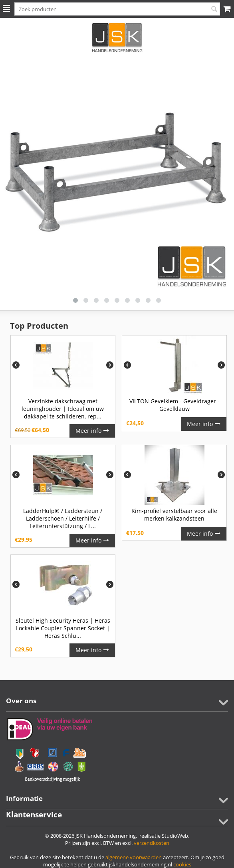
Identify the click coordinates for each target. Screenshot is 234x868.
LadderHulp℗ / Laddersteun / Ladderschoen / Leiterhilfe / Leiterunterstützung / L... (63, 518)
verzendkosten (152, 843)
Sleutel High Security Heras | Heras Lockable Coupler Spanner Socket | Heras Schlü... (63, 628)
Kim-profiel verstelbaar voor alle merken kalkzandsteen (174, 515)
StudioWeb (175, 836)
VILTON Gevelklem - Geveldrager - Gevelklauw (175, 405)
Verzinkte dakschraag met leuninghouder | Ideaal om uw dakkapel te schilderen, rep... (63, 409)
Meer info (92, 431)
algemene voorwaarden (134, 857)
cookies (182, 864)
